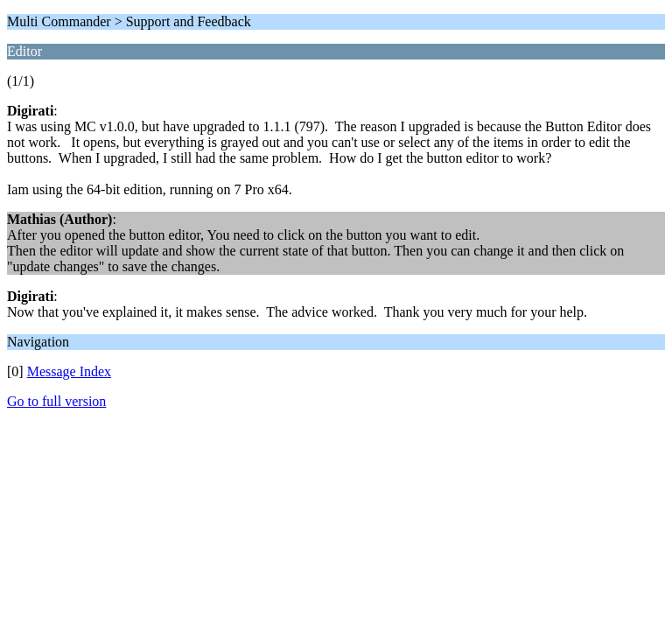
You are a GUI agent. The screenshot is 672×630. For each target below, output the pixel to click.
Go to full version (56, 401)
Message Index (69, 371)
